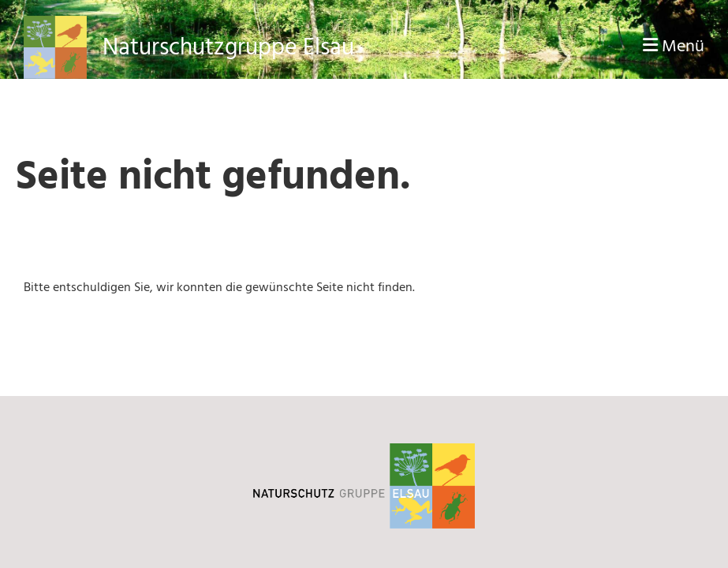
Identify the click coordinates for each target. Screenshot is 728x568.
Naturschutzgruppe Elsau (228, 47)
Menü (674, 48)
